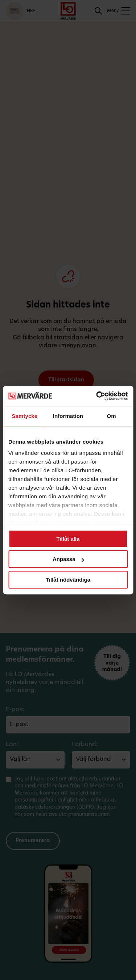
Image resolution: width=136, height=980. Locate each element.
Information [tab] (68, 416)
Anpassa (68, 559)
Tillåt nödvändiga (68, 580)
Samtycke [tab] (24, 416)
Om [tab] (112, 416)
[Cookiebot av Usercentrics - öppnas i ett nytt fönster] (97, 396)
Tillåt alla (68, 539)
